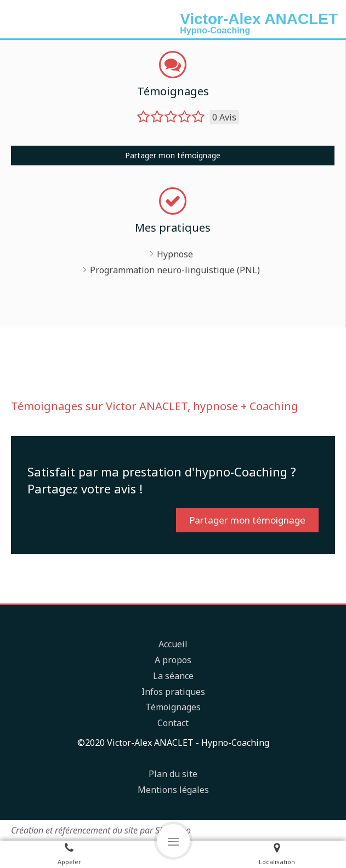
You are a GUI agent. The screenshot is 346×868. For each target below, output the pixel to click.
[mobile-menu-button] (173, 841)
